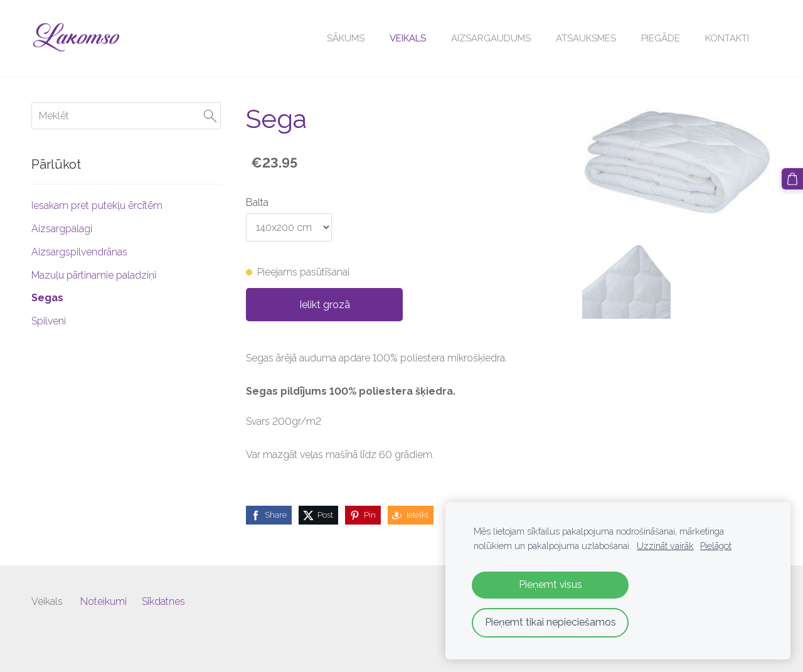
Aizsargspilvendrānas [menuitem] (79, 252)
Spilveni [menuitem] (49, 321)
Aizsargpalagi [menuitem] (62, 229)
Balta (257, 202)
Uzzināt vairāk (665, 546)
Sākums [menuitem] (346, 38)
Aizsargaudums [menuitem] (491, 38)
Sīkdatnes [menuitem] (163, 601)
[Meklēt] (126, 116)
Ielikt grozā (325, 305)
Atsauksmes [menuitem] (586, 38)
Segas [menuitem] (47, 298)
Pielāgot (716, 546)
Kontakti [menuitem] (727, 38)
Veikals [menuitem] (408, 38)
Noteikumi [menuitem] (104, 601)
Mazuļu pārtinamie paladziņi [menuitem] (94, 275)
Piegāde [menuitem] (661, 38)
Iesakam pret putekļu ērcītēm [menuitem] (97, 205)
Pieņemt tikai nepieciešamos (550, 622)
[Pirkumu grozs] (792, 179)
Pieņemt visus (550, 584)
